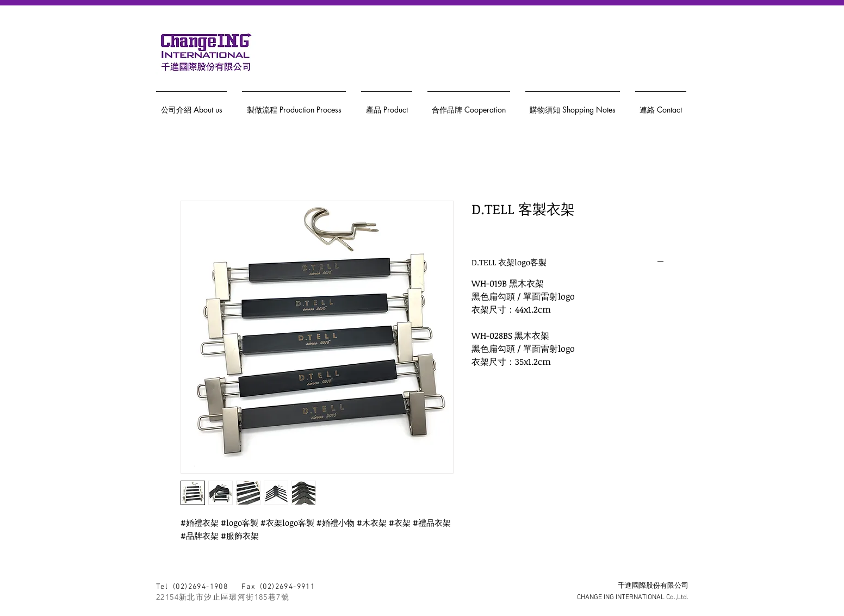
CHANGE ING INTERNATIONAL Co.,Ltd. (633, 598)
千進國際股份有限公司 (653, 586)
